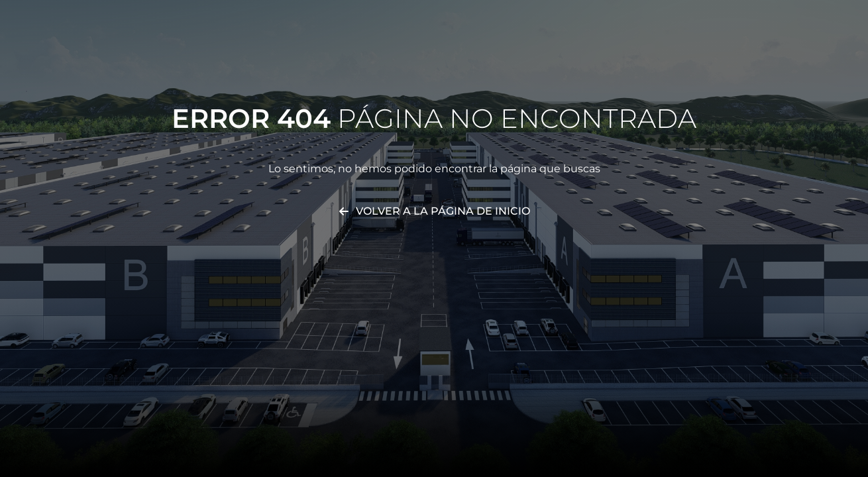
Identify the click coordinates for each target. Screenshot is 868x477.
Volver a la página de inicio (443, 211)
